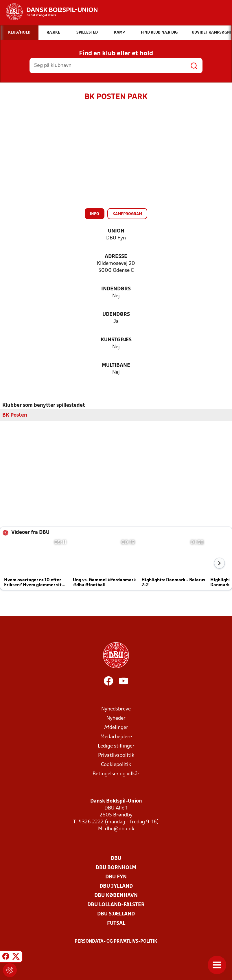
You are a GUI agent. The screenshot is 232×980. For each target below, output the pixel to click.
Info (95, 214)
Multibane (116, 366)
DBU (116, 859)
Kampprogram (127, 214)
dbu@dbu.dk (120, 829)
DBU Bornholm (116, 868)
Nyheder (116, 718)
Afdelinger (116, 728)
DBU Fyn (116, 877)
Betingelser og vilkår (116, 774)
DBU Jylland (116, 886)
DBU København (116, 896)
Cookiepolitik (116, 765)
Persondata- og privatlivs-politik (116, 941)
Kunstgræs (116, 340)
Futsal (116, 923)
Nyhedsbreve (116, 709)
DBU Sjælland (116, 914)
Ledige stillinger (116, 746)
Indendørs (116, 289)
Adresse (116, 257)
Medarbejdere (116, 737)
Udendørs (116, 315)
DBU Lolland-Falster (116, 905)
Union (116, 231)
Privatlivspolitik (116, 755)
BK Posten (15, 415)
